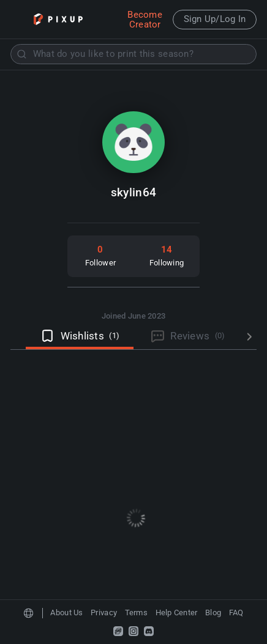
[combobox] (133, 54)
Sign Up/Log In (215, 19)
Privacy (104, 613)
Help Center (177, 613)
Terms (136, 613)
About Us (66, 613)
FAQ (236, 613)
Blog (213, 613)
